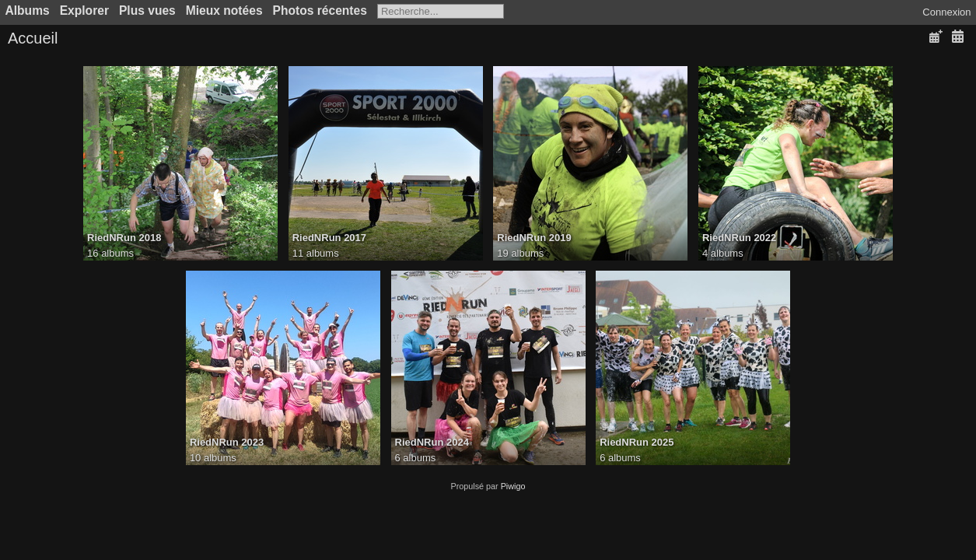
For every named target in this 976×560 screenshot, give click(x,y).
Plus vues (147, 10)
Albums (28, 10)
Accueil (33, 38)
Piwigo (513, 486)
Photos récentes (320, 10)
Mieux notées (224, 10)
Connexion (946, 12)
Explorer (84, 10)
